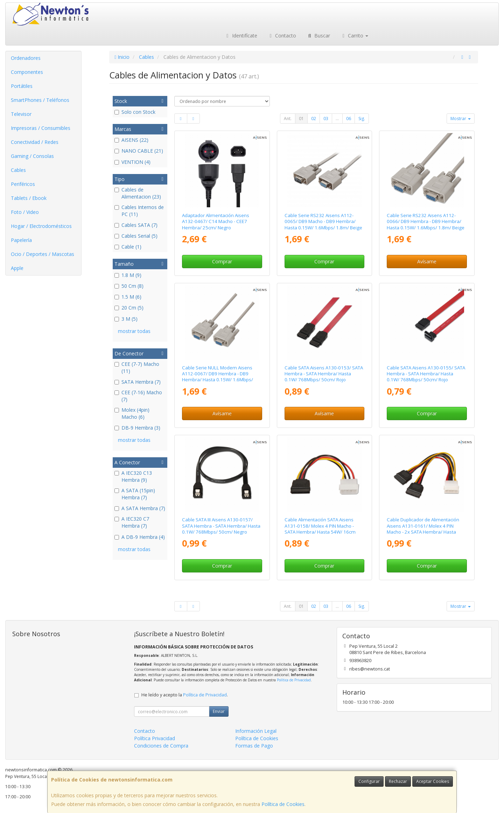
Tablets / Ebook (29, 198)
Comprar (222, 261)
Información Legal (256, 731)
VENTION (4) (132, 162)
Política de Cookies (283, 804)
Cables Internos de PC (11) (139, 211)
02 (314, 119)
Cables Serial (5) (136, 236)
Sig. (362, 119)
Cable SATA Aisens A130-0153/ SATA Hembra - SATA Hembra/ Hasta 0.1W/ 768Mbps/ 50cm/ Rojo (324, 374)
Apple (17, 268)
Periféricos (23, 184)
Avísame (427, 261)
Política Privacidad (155, 738)
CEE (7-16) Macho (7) (138, 396)
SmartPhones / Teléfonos (40, 100)
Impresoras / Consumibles (41, 128)
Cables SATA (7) (136, 225)
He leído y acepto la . (185, 695)
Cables (18, 170)
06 (349, 119)
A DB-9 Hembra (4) (140, 537)
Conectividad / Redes (35, 142)
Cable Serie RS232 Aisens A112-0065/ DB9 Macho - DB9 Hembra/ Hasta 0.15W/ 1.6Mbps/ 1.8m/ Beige (323, 221)
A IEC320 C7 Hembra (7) (132, 522)
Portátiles (22, 86)
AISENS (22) (131, 140)
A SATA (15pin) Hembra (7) (135, 494)
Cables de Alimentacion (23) (138, 193)
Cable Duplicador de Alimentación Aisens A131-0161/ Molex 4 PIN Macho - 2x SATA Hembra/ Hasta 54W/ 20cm (423, 529)
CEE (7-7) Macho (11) (137, 367)
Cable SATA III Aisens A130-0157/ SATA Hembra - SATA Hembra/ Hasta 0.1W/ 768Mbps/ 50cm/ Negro (221, 526)
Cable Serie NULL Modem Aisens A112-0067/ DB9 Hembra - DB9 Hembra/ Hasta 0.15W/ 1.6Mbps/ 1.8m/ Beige (218, 377)
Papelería (21, 240)
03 (326, 119)
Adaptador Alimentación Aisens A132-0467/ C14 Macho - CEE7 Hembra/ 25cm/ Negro (216, 221)
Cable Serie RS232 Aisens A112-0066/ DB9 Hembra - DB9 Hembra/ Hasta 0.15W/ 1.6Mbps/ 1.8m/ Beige (426, 221)
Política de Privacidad (294, 680)
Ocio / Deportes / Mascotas (43, 254)
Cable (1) (128, 247)
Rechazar (398, 781)
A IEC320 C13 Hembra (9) (133, 476)
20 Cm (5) (129, 308)
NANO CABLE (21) (139, 151)
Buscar (318, 36)
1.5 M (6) (128, 297)
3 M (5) (126, 319)
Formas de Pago (254, 746)
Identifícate (241, 36)
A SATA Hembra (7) (140, 508)
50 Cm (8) (129, 286)
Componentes (27, 72)
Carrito (355, 36)
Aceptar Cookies (433, 781)
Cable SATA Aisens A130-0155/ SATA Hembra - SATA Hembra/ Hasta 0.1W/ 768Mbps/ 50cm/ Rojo (426, 374)
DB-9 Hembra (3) (137, 428)
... (337, 119)
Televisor (21, 114)
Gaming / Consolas (32, 156)
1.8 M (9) (128, 275)
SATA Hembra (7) (138, 382)
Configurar (369, 781)
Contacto (282, 36)
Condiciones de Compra (161, 746)
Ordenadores (26, 58)
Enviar (219, 711)
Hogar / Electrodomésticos (41, 226)
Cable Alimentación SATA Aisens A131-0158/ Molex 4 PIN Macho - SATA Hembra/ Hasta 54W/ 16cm (320, 526)
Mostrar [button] (461, 119)
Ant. (288, 119)
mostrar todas (134, 331)
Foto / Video (25, 212)
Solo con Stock (135, 112)
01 (301, 119)
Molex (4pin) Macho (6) (132, 413)
